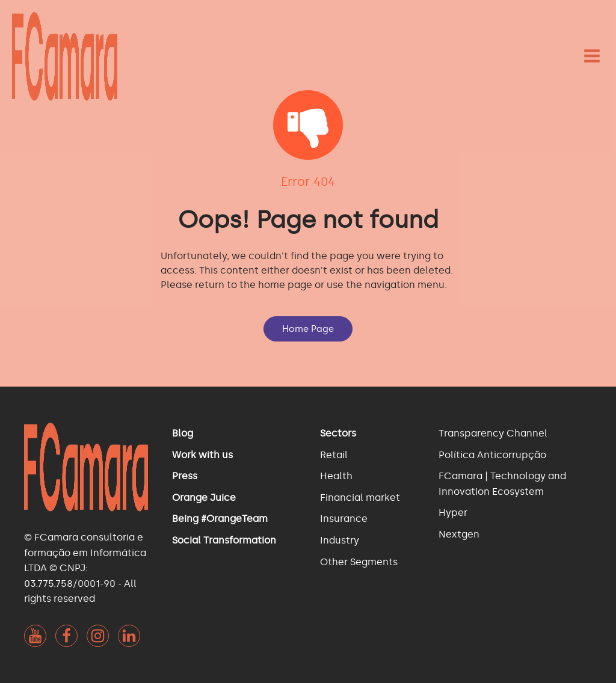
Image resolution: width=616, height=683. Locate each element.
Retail (334, 455)
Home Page (308, 329)
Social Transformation (224, 540)
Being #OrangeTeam (220, 519)
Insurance (344, 519)
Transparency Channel (493, 433)
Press (185, 476)
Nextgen (459, 534)
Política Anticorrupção (492, 455)
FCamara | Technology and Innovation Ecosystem (502, 484)
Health (336, 476)
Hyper (453, 513)
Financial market (360, 498)
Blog (183, 433)
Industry (340, 540)
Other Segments (359, 562)
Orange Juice (204, 498)
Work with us (202, 455)
